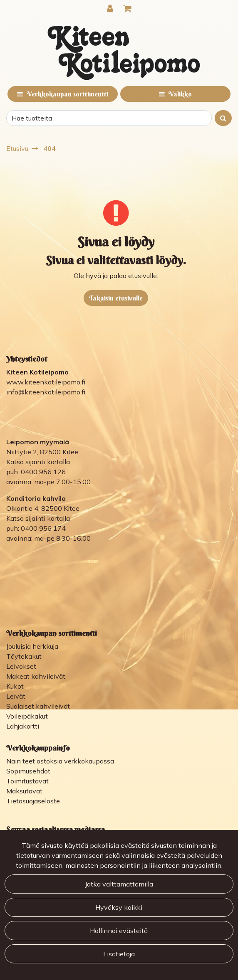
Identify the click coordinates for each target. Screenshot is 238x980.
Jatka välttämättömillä (119, 884)
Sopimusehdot (28, 771)
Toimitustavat (27, 781)
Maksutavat (24, 791)
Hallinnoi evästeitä (119, 931)
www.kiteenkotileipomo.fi (46, 382)
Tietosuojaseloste (33, 801)
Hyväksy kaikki (119, 907)
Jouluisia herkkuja (32, 646)
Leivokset (21, 666)
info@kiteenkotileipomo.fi (46, 392)
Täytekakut (24, 656)
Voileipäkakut (27, 716)
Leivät (16, 696)
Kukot (15, 686)
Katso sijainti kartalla (38, 462)
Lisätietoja (119, 954)
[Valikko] (176, 94)
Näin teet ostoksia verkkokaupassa (60, 761)
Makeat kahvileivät (36, 676)
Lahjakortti (23, 726)
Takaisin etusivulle (116, 298)
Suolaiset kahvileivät (38, 706)
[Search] (109, 118)
